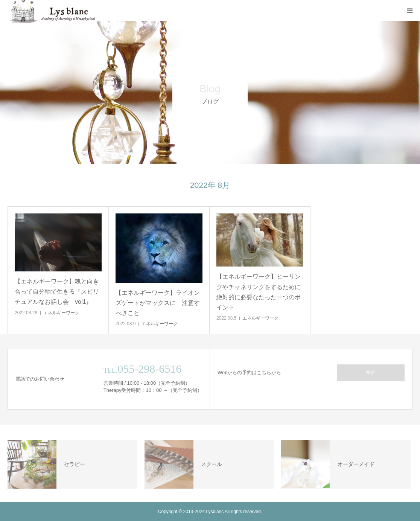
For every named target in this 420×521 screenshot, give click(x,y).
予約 (371, 373)
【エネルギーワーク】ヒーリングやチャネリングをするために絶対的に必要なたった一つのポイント (259, 292)
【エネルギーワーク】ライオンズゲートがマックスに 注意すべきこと (158, 303)
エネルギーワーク (61, 313)
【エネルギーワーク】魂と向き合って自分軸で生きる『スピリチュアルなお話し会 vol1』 (57, 292)
